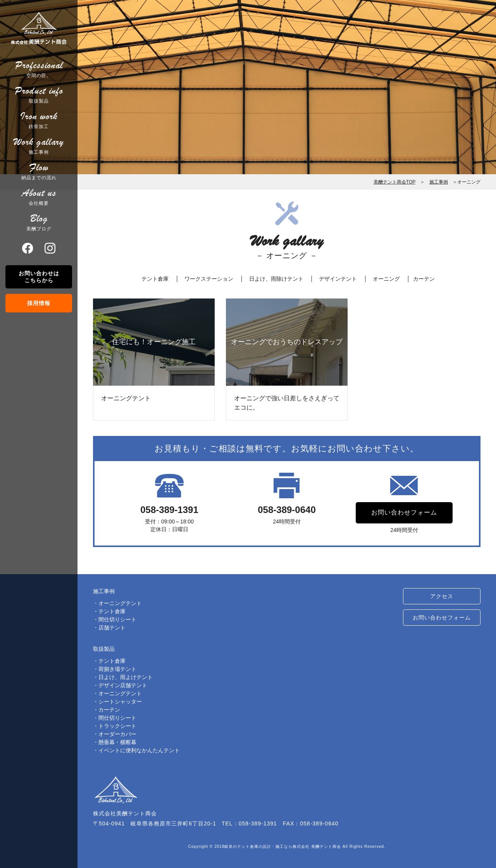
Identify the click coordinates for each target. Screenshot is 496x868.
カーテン (424, 279)
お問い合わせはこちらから (39, 277)
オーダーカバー (117, 734)
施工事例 (39, 146)
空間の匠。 (39, 69)
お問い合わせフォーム (404, 513)
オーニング (386, 279)
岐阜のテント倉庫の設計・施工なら (258, 847)
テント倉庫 (155, 279)
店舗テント (112, 628)
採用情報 (39, 303)
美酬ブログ (39, 222)
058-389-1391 (169, 510)
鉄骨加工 (39, 120)
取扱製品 (39, 94)
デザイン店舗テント (123, 685)
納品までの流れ (39, 171)
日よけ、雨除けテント (276, 279)
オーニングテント (120, 603)
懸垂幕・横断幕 (117, 742)
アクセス (442, 597)
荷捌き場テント (117, 669)
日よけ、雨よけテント (126, 677)
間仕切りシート (117, 619)
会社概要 (39, 197)
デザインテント (338, 279)
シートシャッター (120, 702)
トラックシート (117, 726)
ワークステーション (209, 279)
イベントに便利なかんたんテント (139, 750)
